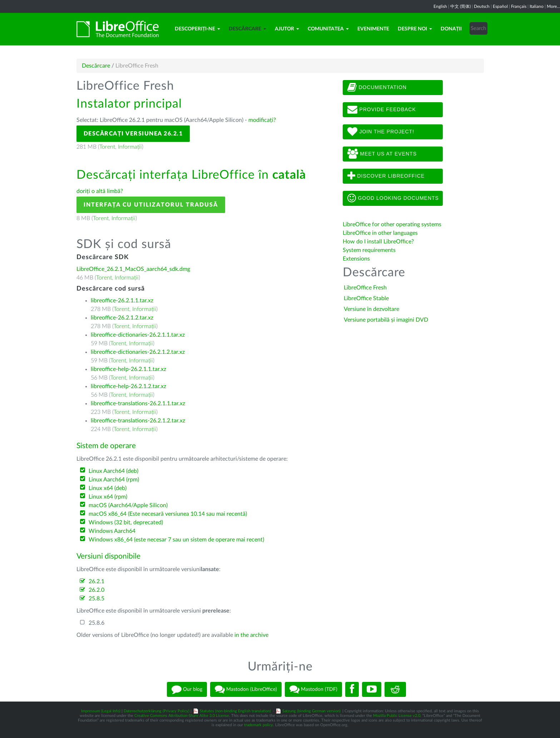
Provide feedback (382, 110)
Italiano (537, 6)
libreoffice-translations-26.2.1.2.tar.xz (138, 421)
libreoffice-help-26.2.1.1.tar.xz (128, 369)
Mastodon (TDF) (313, 689)
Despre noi (415, 29)
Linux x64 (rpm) (108, 497)
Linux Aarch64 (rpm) (114, 480)
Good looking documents (393, 198)
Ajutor (287, 29)
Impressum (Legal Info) (101, 711)
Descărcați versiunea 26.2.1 (133, 134)
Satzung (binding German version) (311, 711)
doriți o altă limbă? (100, 191)
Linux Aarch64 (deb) (113, 471)
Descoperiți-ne (197, 29)
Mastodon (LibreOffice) (246, 689)
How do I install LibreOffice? (378, 242)
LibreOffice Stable (366, 298)
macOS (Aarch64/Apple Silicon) (128, 505)
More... (553, 6)
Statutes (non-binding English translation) (235, 711)
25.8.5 (96, 599)
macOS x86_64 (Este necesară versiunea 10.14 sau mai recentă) (168, 514)
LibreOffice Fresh (365, 288)
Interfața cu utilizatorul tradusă (151, 205)
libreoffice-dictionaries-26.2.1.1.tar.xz (138, 335)
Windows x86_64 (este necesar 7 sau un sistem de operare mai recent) (176, 540)
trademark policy (259, 725)
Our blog (187, 689)
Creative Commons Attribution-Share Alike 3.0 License (182, 716)
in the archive (251, 635)
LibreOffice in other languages (380, 233)
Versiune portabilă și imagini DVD (386, 320)
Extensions (356, 259)
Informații (130, 147)
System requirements (370, 250)
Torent (107, 147)
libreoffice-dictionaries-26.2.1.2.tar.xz (138, 352)
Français (519, 6)
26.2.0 (96, 590)
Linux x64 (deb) (108, 488)
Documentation (377, 88)
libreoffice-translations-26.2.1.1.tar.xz (138, 403)
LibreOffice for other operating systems (392, 224)
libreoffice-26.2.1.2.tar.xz (122, 318)
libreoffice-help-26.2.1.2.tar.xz (128, 386)
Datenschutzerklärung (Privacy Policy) (157, 711)
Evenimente (373, 29)
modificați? (262, 120)
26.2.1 (96, 581)
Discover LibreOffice (386, 176)
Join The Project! (381, 132)
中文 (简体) (460, 6)
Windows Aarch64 (112, 531)
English (440, 6)
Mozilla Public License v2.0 (397, 716)
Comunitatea (328, 29)
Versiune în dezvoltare (371, 309)
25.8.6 (96, 623)
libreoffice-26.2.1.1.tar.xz (122, 301)
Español (500, 6)
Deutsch (482, 6)
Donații (451, 29)
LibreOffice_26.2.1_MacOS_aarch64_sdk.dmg (133, 269)
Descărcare (247, 29)
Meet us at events (382, 154)
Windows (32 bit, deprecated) (126, 522)
